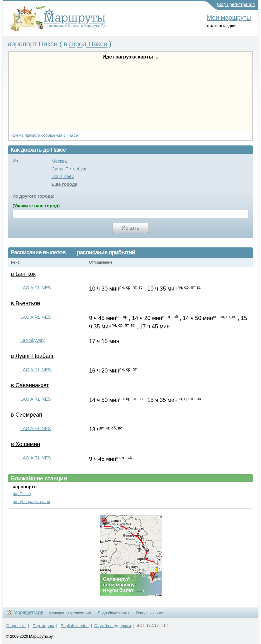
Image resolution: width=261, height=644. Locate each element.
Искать (130, 228)
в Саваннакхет (30, 385)
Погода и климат (151, 613)
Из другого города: (33, 196)
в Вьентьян (25, 303)
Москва (59, 161)
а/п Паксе (22, 494)
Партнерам (43, 626)
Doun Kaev (63, 176)
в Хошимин (25, 444)
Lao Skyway (33, 340)
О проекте (16, 626)
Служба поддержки (113, 626)
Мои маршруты (229, 18)
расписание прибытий (106, 252)
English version (75, 626)
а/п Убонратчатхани (31, 502)
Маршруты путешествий (70, 613)
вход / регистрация (236, 4)
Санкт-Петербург (69, 169)
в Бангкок (23, 274)
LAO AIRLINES (36, 288)
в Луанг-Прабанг (32, 356)
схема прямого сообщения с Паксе (45, 135)
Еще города (65, 184)
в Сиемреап (27, 415)
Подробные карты (113, 613)
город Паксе (88, 44)
